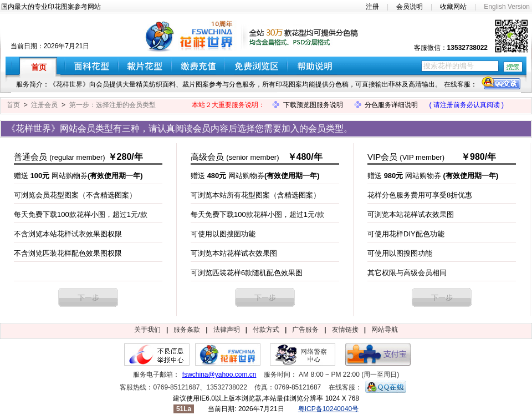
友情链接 (345, 330)
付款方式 (266, 330)
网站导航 (385, 330)
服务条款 (187, 330)
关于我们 (147, 330)
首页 (13, 105)
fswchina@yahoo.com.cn (219, 375)
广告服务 (305, 330)
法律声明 (227, 330)
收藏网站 (453, 7)
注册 (372, 7)
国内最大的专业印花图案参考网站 (51, 7)
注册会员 (44, 105)
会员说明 (410, 7)
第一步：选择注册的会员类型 (112, 105)
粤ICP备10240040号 (328, 409)
